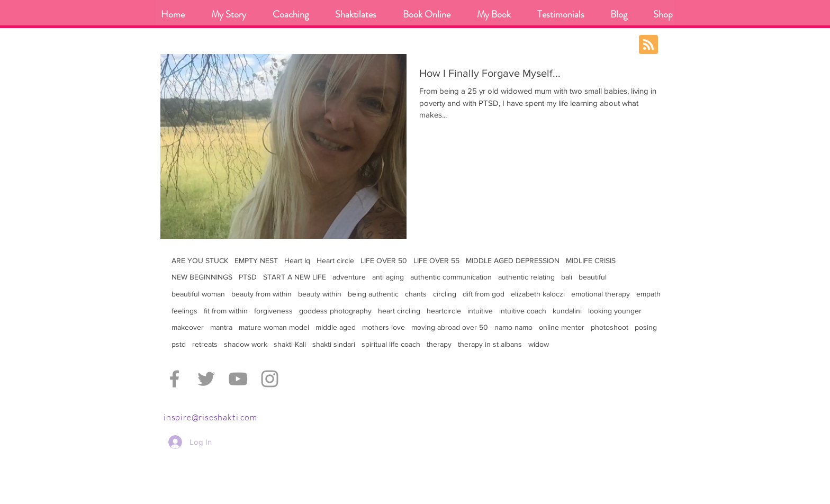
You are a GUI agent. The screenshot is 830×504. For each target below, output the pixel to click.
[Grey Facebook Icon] (174, 379)
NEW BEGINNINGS (202, 277)
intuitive (480, 311)
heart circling (399, 311)
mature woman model (274, 327)
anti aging (388, 277)
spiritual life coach (391, 344)
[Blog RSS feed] (648, 45)
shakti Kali (290, 344)
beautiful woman (198, 294)
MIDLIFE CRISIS (591, 260)
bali (567, 277)
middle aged (336, 327)
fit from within (226, 311)
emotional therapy (601, 294)
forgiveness (273, 311)
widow (539, 344)
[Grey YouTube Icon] (238, 379)
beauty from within (261, 294)
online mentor (562, 327)
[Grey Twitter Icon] (206, 379)
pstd (179, 344)
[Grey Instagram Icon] (270, 379)
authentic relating (526, 277)
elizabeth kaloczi (538, 294)
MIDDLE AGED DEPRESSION (513, 260)
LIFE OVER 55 (436, 260)
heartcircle (444, 311)
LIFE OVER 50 (384, 260)
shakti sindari (334, 344)
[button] (291, 15)
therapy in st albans (490, 344)
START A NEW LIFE (295, 277)
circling (445, 294)
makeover (188, 327)
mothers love (384, 327)
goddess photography (335, 311)
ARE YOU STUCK (200, 260)
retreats (205, 344)
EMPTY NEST (256, 260)
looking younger (615, 311)
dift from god (484, 294)
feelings (184, 311)
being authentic (373, 294)
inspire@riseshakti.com (210, 417)
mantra (221, 327)
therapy (439, 344)
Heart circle (335, 260)
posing (646, 327)
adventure (349, 277)
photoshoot (610, 327)
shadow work (246, 344)
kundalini (567, 311)
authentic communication (451, 277)
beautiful (593, 277)
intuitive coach (523, 311)
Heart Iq (297, 260)
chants (416, 294)
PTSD (248, 277)
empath (648, 294)
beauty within (320, 294)
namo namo (513, 327)
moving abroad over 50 (450, 327)
